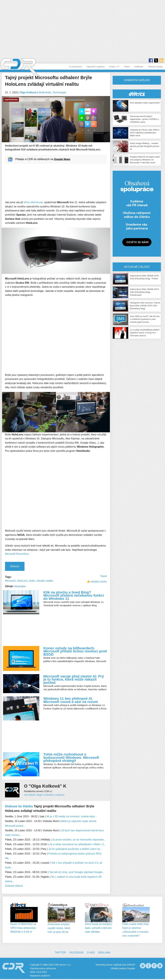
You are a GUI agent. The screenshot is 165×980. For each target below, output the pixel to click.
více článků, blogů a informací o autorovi (44, 795)
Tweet (103, 576)
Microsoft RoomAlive (17, 554)
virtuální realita (45, 581)
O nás (91, 953)
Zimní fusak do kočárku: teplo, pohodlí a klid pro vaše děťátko (99, 928)
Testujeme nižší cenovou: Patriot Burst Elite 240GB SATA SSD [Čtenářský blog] (145, 306)
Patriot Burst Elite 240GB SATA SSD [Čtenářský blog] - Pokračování (144, 292)
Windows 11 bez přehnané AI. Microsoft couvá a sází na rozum (71, 700)
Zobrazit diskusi (14, 886)
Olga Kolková (28, 92)
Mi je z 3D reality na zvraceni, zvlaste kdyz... (72, 816)
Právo (127, 67)
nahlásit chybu (99, 582)
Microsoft (10, 581)
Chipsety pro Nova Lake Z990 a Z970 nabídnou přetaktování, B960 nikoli (145, 133)
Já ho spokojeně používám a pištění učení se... (75, 849)
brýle (32, 581)
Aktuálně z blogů (137, 267)
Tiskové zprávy (155, 67)
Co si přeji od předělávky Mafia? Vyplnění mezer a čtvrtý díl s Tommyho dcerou (145, 333)
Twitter (60, 953)
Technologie (59, 92)
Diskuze (15, 566)
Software (139, 67)
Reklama (104, 953)
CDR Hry (137, 94)
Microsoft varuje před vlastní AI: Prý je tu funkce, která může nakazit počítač (74, 679)
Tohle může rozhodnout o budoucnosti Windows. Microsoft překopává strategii (71, 757)
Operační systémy (96, 67)
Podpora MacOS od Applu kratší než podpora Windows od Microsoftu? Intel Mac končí (145, 160)
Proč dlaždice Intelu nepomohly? (145, 103)
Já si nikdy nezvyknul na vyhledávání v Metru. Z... (78, 844)
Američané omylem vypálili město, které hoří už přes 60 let (59, 928)
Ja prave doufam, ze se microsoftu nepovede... (79, 840)
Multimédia (45, 92)
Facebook (76, 953)
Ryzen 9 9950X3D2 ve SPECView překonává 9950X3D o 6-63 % (23, 928)
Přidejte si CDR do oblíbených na (43, 159)
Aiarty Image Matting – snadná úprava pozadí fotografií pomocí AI (145, 146)
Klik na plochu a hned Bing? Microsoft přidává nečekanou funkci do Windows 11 (74, 595)
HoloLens (22, 581)
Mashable (20, 586)
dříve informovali (33, 202)
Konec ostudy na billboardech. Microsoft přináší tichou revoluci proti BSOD (75, 651)
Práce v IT (114, 67)
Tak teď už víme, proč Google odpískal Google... (77, 872)
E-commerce (75, 67)
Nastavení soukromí (40, 976)
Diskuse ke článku (19, 806)
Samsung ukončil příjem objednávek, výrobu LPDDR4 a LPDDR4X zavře (144, 119)
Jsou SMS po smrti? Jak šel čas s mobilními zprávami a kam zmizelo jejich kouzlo (145, 319)
